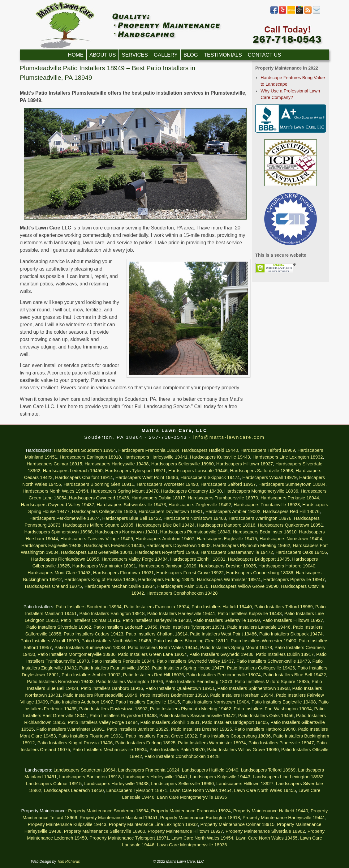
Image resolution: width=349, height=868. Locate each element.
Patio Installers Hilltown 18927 (293, 620)
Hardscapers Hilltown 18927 (245, 464)
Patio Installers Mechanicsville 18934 (110, 750)
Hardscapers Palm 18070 (183, 586)
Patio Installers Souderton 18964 (89, 607)
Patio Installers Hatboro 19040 (265, 729)
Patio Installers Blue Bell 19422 (295, 675)
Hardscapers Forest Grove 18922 (190, 573)
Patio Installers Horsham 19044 (242, 695)
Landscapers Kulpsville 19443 (220, 777)
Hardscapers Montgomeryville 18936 (261, 491)
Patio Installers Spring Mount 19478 (236, 648)
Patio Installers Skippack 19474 (291, 634)
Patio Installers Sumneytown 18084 (90, 648)
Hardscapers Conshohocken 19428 (182, 593)
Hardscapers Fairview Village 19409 (97, 539)
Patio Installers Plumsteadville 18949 (100, 695)
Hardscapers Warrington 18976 (260, 518)
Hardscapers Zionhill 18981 (198, 559)
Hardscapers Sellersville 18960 (183, 464)
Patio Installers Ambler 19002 (91, 675)
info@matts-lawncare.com (229, 437)
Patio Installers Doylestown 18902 (113, 709)
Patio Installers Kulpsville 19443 (250, 614)
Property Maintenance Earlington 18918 (200, 818)
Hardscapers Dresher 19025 (227, 566)
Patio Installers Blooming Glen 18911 (191, 641)
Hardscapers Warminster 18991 (104, 566)
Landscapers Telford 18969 (268, 770)
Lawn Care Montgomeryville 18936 (192, 797)
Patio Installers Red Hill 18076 (153, 675)
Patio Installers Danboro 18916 (112, 688)
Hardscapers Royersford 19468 (167, 552)
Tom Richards (69, 862)
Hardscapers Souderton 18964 (85, 450)
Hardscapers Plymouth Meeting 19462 (252, 545)
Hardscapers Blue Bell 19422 (131, 518)
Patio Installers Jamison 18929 (138, 729)
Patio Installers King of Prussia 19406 (75, 743)
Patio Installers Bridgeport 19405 (235, 722)
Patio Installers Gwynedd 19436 (221, 654)
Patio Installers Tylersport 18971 (192, 627)
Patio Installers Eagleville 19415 (148, 702)
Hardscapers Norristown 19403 (195, 518)
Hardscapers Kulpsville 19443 (220, 457)
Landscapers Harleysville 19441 (155, 777)
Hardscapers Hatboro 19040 (287, 566)
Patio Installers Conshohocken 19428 (182, 756)
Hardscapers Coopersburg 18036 (260, 573)
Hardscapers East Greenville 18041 (97, 552)
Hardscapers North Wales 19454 (55, 491)
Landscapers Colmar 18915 (54, 784)
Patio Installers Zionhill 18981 (170, 722)
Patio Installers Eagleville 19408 (284, 702)
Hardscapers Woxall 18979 (269, 477)
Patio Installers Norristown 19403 (60, 682)
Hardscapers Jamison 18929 (168, 566)
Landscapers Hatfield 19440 (210, 770)
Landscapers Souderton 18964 (84, 770)
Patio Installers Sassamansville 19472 (198, 716)
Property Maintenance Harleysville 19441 (284, 818)
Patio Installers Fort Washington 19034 (273, 709)
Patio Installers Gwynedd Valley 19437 (195, 661)
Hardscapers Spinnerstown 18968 (58, 532)
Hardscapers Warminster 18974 (229, 579)
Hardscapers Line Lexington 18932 (288, 457)
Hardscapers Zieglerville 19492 (200, 505)
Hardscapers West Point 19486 (147, 477)
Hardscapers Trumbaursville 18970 (223, 498)
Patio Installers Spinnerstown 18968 (254, 688)
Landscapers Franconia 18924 (149, 770)
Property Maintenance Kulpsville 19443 (67, 824)
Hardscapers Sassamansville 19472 (237, 552)
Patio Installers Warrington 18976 (129, 682)
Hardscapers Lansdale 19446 (198, 471)
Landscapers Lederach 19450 (74, 790)
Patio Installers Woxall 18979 (50, 641)
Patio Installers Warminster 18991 (70, 729)
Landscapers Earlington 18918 (90, 777)
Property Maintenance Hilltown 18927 (185, 831)
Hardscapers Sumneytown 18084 (292, 484)
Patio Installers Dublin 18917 (285, 654)
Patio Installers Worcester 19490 (264, 641)
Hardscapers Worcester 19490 (168, 484)
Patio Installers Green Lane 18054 (152, 654)
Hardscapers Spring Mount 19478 (125, 491)
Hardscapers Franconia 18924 (149, 450)
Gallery (166, 55)
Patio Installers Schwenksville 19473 (273, 661)
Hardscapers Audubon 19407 (165, 539)
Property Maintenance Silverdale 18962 (265, 831)
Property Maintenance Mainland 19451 (119, 818)
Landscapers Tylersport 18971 (137, 790)
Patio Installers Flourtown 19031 (91, 736)
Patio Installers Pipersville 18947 (281, 743)
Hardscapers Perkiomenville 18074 (65, 518)
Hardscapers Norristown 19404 (291, 539)
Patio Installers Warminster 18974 (212, 743)
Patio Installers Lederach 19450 (126, 627)
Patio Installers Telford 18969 (284, 607)
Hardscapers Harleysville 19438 (117, 464)
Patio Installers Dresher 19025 (202, 729)
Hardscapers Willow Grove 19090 (245, 586)
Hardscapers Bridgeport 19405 (259, 559)
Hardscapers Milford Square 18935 (98, 525)
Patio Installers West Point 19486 (223, 634)
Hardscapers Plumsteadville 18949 (195, 532)
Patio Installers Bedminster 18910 (174, 695)
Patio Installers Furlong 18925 (145, 743)
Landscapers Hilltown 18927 (245, 784)
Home (76, 55)
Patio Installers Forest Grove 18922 (161, 736)
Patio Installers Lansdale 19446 (259, 627)
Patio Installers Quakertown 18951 (180, 688)
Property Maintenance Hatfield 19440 (271, 811)
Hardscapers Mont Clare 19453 (59, 573)
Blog (191, 55)
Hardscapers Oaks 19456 (301, 552)
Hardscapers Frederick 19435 (114, 545)
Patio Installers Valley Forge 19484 (103, 722)
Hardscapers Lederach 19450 (73, 471)
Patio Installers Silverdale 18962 (59, 627)
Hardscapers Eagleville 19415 (227, 539)
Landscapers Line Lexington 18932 (288, 777)
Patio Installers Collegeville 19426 (261, 668)
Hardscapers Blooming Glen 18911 (99, 484)
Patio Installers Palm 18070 (177, 750)
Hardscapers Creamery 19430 (192, 491)
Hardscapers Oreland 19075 (53, 586)
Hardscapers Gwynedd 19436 (99, 498)
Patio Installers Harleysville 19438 (157, 620)
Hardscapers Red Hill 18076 (291, 511)
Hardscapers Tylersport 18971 (136, 471)
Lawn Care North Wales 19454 (201, 790)
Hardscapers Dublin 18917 (158, 498)
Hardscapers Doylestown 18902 (179, 545)
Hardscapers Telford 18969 (268, 450)
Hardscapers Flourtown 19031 (123, 573)
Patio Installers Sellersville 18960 (227, 620)
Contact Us (265, 55)
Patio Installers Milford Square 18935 (272, 682)
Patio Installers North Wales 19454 (163, 648)
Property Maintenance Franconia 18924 (191, 811)
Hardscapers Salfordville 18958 (262, 471)
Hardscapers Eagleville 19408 (52, 545)
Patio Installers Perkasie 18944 (123, 661)
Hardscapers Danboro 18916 (226, 525)
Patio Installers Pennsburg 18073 (199, 682)
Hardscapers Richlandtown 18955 (65, 559)
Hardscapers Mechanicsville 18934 (120, 586)
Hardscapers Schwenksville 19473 (131, 505)
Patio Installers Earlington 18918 (112, 614)
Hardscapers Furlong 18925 (166, 579)
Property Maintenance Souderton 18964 (108, 811)
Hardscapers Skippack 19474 (210, 477)
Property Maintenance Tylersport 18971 (129, 838)
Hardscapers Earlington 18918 (90, 457)
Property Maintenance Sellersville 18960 (105, 831)
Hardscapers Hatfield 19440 (210, 450)
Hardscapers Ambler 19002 (233, 511)
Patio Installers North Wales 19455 (116, 641)
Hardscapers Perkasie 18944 (290, 498)
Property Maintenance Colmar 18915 (238, 824)
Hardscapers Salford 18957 (228, 484)
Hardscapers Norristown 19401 (126, 532)
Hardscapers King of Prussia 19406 (100, 579)
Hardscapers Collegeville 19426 (104, 511)
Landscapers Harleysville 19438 (116, 784)
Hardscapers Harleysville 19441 (155, 457)
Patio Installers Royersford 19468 (123, 716)
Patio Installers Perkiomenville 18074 (223, 675)
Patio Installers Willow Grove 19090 (243, 750)
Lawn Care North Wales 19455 (265, 790)
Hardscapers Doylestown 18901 (171, 511)
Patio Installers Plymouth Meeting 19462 (191, 709)
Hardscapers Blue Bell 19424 (165, 525)
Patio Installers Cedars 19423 (93, 634)
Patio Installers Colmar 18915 (90, 620)
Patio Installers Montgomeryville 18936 (77, 654)
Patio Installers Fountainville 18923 (114, 668)
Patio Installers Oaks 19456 (266, 716)
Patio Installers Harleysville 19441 (181, 614)
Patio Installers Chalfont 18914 (157, 634)
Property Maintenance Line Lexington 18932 (153, 824)
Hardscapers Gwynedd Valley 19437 (58, 505)
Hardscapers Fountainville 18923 (267, 505)
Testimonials (223, 55)
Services (135, 55)
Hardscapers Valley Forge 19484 (135, 559)
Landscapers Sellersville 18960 (182, 784)
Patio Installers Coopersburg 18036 (235, 736)
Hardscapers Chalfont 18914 (84, 477)
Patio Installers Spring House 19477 (188, 668)
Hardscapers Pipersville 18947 (294, 579)
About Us (103, 55)
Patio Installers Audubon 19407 (82, 702)
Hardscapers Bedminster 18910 (265, 532)
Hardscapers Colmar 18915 (54, 464)
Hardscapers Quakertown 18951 (290, 525)
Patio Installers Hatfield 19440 (222, 607)
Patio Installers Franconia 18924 (157, 607)
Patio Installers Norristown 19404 (216, 702)
